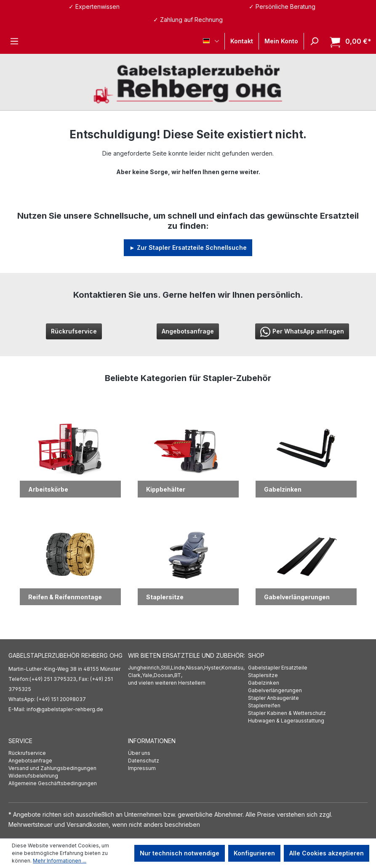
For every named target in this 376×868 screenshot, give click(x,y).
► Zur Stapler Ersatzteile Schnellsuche (188, 247)
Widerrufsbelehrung (33, 776)
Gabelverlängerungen (275, 690)
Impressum (142, 768)
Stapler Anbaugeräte (273, 698)
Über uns (139, 753)
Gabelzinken (264, 683)
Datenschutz (144, 761)
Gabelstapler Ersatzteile (278, 668)
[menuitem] (308, 668)
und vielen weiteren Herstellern (167, 683)
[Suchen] (314, 41)
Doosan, (164, 675)
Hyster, (213, 668)
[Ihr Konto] (281, 41)
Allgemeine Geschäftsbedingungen (53, 783)
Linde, (179, 668)
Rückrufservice (74, 331)
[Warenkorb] (348, 41)
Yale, (148, 675)
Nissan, (195, 668)
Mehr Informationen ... (60, 861)
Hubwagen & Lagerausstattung (286, 721)
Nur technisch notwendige (180, 853)
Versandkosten (88, 824)
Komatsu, (233, 668)
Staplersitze (263, 675)
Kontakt (242, 41)
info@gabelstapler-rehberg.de (65, 709)
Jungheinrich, (144, 668)
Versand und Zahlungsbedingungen (52, 768)
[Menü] (14, 41)
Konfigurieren (254, 853)
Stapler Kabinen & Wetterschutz (287, 713)
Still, (166, 668)
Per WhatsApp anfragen (302, 332)
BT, (178, 675)
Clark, (135, 675)
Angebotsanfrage (188, 331)
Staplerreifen (264, 705)
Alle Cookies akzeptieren (327, 853)
